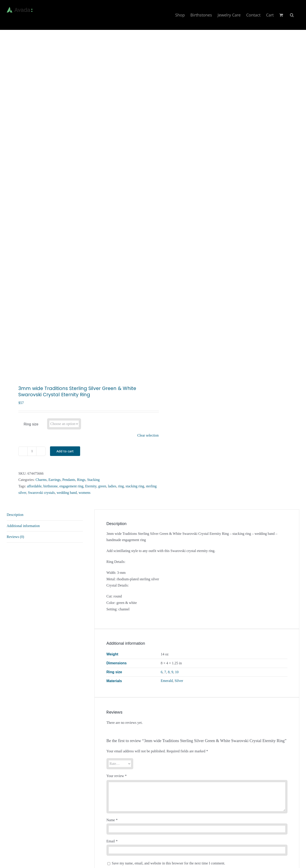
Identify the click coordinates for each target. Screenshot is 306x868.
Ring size (31, 424)
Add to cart (65, 451)
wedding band (67, 493)
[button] (292, 15)
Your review (117, 776)
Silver (179, 681)
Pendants (69, 480)
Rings (81, 480)
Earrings (54, 480)
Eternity (91, 486)
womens (84, 493)
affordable (34, 486)
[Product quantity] (32, 451)
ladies (112, 486)
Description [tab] (15, 515)
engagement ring (71, 486)
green (102, 486)
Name (112, 820)
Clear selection (148, 435)
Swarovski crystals (41, 493)
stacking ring (135, 486)
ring (121, 486)
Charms (41, 480)
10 (177, 672)
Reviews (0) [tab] (15, 537)
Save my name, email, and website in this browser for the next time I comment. (169, 863)
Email (112, 841)
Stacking (93, 480)
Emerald (167, 681)
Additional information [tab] (23, 526)
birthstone (50, 486)
